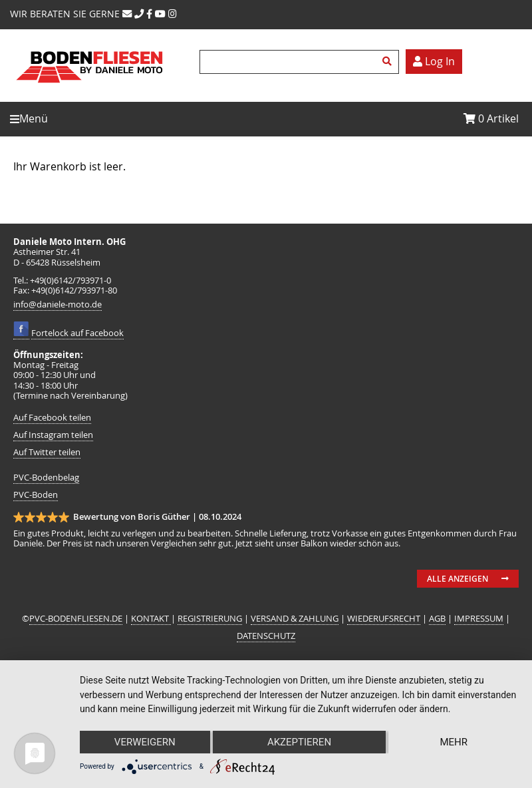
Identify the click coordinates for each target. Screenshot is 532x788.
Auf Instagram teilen (53, 435)
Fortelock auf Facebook (77, 333)
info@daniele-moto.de (58, 304)
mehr (454, 742)
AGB (437, 619)
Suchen (389, 62)
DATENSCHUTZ (266, 636)
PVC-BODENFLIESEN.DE (76, 619)
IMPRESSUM (479, 619)
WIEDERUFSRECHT (384, 619)
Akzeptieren (299, 742)
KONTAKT (151, 619)
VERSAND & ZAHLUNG (295, 619)
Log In (434, 61)
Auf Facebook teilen (52, 418)
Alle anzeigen (458, 579)
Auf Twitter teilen (47, 452)
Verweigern (145, 742)
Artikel (491, 118)
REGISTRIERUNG (210, 619)
